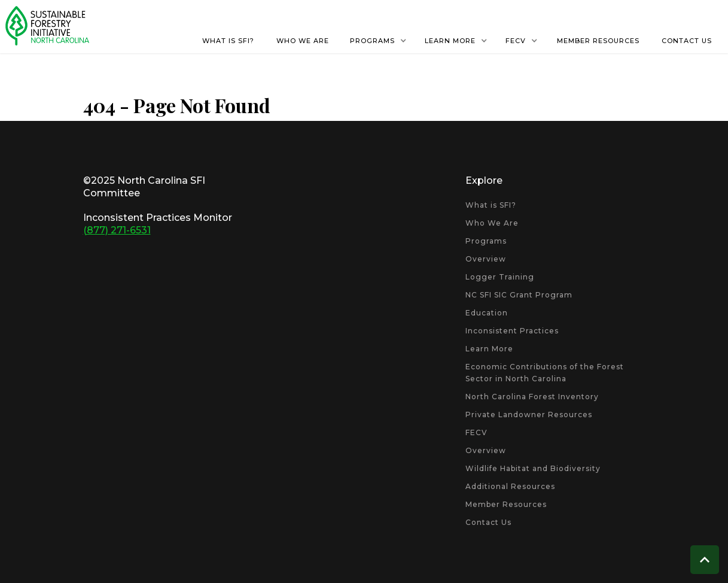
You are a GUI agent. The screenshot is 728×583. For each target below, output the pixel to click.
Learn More (489, 349)
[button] (378, 41)
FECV (476, 432)
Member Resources (506, 504)
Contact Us (488, 522)
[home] (47, 26)
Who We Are (492, 223)
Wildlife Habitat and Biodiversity (533, 468)
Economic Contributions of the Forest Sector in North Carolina (545, 373)
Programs (486, 241)
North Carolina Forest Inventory (532, 397)
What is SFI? (491, 205)
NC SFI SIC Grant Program (519, 295)
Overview (486, 259)
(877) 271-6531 (117, 230)
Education (487, 313)
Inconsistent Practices (512, 331)
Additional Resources (510, 486)
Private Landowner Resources (529, 415)
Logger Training (500, 277)
